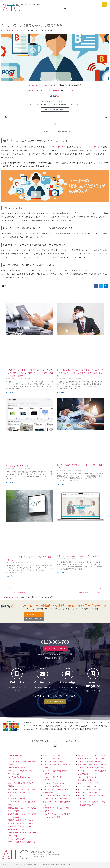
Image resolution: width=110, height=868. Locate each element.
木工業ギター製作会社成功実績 (90, 762)
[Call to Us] (17, 674)
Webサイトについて (14, 30)
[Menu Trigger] (104, 4)
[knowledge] (68, 674)
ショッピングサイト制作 (87, 792)
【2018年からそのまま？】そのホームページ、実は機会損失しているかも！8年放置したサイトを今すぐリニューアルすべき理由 (29, 373)
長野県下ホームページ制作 (18, 786)
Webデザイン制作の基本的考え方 (20, 783)
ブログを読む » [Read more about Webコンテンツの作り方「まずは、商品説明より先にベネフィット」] (10, 576)
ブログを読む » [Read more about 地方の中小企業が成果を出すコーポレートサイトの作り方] (61, 484)
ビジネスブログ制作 (15, 755)
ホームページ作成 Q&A (16, 839)
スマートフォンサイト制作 (88, 783)
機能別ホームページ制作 (87, 777)
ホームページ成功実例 (16, 768)
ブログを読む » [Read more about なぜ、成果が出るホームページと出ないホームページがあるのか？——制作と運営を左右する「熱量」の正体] (61, 392)
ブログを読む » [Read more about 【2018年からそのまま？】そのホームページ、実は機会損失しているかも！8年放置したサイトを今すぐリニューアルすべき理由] (10, 392)
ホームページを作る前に (52, 758)
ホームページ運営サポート (53, 762)
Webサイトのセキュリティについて (21, 842)
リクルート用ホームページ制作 (90, 789)
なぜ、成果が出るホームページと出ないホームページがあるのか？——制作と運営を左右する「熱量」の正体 (80, 373)
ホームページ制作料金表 (52, 777)
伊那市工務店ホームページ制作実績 (21, 789)
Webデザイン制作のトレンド (18, 466)
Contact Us (42, 682)
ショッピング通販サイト (87, 780)
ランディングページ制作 (87, 786)
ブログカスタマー (14, 758)
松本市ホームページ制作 (17, 799)
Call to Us (17, 682)
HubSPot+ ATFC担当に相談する (55, 110)
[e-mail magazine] (93, 674)
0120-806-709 (55, 642)
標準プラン (47, 780)
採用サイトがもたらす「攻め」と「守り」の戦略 (78, 556)
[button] (106, 117)
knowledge (68, 682)
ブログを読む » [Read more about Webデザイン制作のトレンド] (10, 482)
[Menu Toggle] (65, 8)
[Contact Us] (42, 674)
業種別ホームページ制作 (52, 755)
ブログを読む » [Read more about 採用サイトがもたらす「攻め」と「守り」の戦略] (61, 573)
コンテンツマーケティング (73, 90)
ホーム (3, 30)
